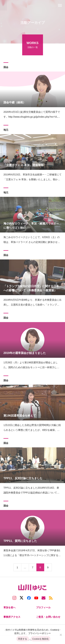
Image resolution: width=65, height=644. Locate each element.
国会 (6, 68)
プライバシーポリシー (40, 633)
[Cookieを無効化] (61, 635)
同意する (23, 639)
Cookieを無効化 (41, 639)
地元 (6, 130)
